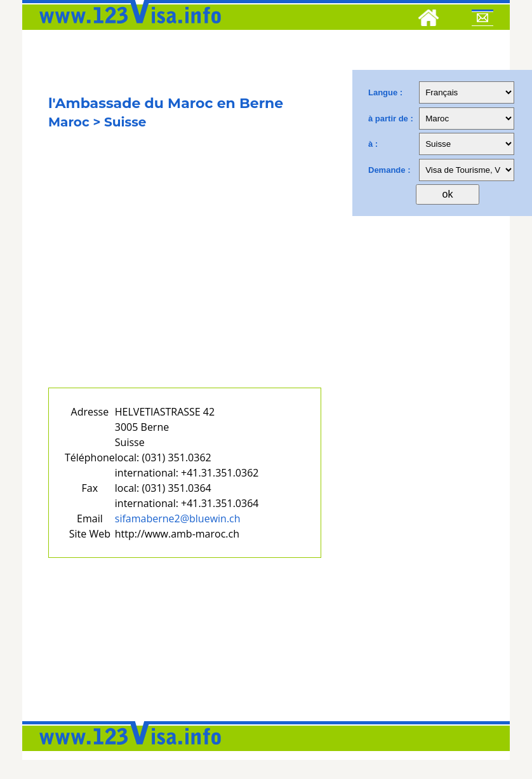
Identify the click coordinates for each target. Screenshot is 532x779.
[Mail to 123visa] (482, 20)
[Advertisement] (185, 272)
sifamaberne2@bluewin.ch (178, 518)
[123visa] (127, 27)
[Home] (429, 20)
